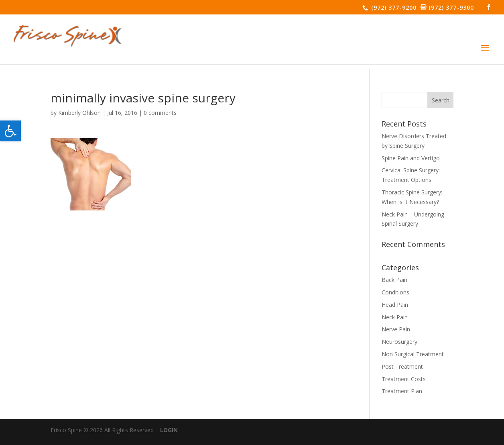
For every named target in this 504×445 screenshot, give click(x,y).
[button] (10, 131)
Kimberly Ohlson (79, 113)
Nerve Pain (396, 329)
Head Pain (395, 305)
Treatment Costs (404, 379)
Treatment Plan (402, 391)
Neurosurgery (399, 342)
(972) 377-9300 (450, 7)
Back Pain (394, 280)
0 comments (160, 113)
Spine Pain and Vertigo (411, 158)
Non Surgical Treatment (413, 354)
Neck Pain (395, 317)
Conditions (395, 292)
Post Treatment (402, 366)
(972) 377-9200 (393, 7)
